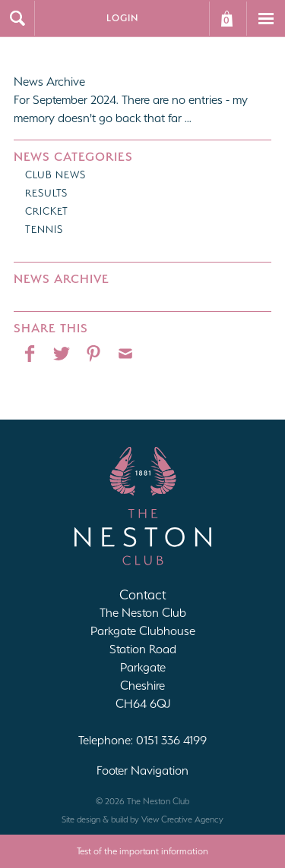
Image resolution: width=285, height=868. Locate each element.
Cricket (47, 211)
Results (46, 193)
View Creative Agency (182, 819)
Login (122, 18)
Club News (55, 175)
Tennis (44, 230)
